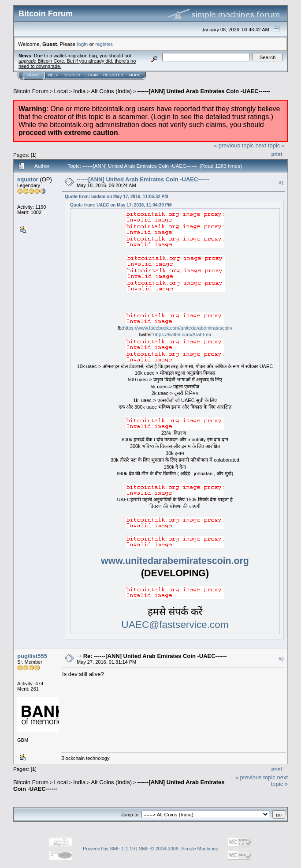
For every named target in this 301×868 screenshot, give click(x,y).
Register (113, 75)
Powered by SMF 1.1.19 (109, 849)
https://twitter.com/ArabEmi (182, 334)
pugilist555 (32, 656)
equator (28, 179)
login (83, 44)
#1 (281, 183)
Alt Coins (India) (111, 91)
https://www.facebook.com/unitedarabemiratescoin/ (178, 328)
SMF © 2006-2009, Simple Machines (178, 849)
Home (33, 75)
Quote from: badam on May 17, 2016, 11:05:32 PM (117, 197)
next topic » (270, 145)
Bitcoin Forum (31, 91)
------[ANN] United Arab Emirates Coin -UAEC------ (203, 91)
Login (92, 75)
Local (61, 91)
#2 (281, 659)
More (135, 75)
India (79, 91)
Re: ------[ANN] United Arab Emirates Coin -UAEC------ (155, 656)
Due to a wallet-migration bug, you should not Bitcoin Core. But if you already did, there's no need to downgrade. (77, 61)
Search (72, 75)
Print (277, 154)
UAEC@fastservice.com (175, 624)
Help (53, 75)
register (104, 44)
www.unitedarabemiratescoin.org (175, 561)
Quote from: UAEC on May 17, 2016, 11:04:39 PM (121, 205)
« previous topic (234, 145)
